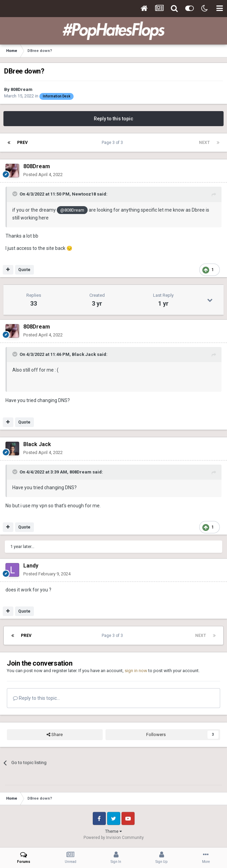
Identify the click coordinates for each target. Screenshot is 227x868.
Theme (113, 831)
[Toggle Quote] (15, 194)
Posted (43, 175)
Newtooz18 (84, 194)
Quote (24, 270)
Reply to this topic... (36, 698)
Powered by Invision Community (114, 838)
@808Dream (72, 210)
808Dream (22, 89)
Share (55, 735)
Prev (22, 143)
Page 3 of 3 (113, 143)
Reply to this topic (113, 119)
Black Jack (84, 354)
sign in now (136, 671)
